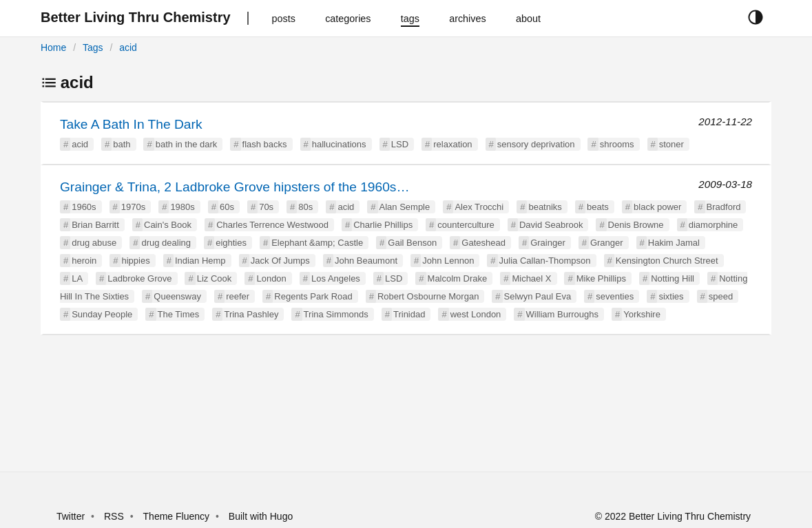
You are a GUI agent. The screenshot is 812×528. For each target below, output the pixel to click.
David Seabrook (551, 225)
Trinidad (409, 314)
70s (266, 207)
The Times (179, 314)
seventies (615, 296)
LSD (400, 144)
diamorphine (714, 225)
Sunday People (102, 314)
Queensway (177, 296)
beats (598, 207)
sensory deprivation (536, 144)
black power (657, 207)
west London (476, 314)
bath (122, 144)
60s (227, 207)
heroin (84, 261)
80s (305, 207)
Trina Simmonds (336, 314)
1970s (133, 207)
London (271, 278)
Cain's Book (168, 225)
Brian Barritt (95, 225)
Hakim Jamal (674, 243)
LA (77, 278)
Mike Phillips (601, 278)
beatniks (545, 207)
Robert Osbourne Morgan (428, 296)
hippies (136, 261)
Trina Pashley (251, 314)
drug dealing (166, 243)
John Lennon (448, 261)
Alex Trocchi (479, 207)
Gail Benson (412, 243)
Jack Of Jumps (280, 261)
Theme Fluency (178, 516)
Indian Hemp (200, 261)
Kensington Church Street (667, 261)
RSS (114, 516)
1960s (84, 207)
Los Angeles (336, 278)
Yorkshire (642, 314)
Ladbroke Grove (139, 278)
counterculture (466, 225)
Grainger (548, 243)
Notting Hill (673, 278)
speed (721, 296)
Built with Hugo (261, 516)
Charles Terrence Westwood (272, 225)
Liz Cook (215, 278)
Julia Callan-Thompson (545, 261)
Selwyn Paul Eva (538, 296)
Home (53, 47)
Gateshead (483, 243)
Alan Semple (405, 207)
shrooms (617, 144)
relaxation (452, 144)
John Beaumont (366, 261)
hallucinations (339, 144)
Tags (93, 47)
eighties (231, 243)
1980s (182, 207)
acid (128, 47)
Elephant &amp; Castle (317, 243)
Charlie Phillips (383, 225)
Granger (607, 243)
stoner (672, 144)
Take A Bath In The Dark (131, 124)
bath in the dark (187, 144)
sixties (671, 296)
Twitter (71, 516)
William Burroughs (562, 314)
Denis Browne (636, 225)
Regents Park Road (313, 296)
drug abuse (94, 243)
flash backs (265, 144)
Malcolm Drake (458, 278)
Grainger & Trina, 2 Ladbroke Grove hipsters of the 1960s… (235, 187)
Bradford (724, 207)
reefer (238, 296)
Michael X (531, 278)
